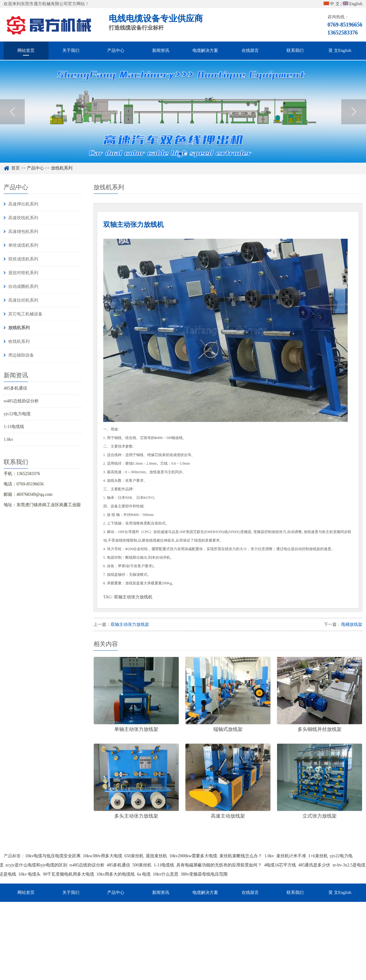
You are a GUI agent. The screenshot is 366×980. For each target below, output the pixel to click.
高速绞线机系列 (23, 218)
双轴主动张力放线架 (130, 624)
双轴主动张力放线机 (133, 597)
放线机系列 (19, 328)
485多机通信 (15, 388)
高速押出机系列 (23, 204)
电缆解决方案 (205, 51)
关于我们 (71, 51)
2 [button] (186, 162)
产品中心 (116, 51)
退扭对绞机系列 (23, 273)
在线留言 (250, 51)
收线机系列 (19, 341)
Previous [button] (12, 120)
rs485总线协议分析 (21, 401)
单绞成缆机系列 (23, 245)
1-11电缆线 (14, 427)
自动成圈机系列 (23, 287)
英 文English (340, 51)
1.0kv (9, 439)
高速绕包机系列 (23, 232)
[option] (183, 120)
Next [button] (354, 120)
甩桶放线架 (352, 624)
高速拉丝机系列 (23, 300)
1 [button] (180, 162)
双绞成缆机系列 (23, 259)
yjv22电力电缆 (17, 414)
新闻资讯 (161, 51)
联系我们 (295, 51)
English (353, 4)
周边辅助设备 (21, 355)
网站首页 (26, 51)
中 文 (332, 4)
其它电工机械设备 (25, 314)
